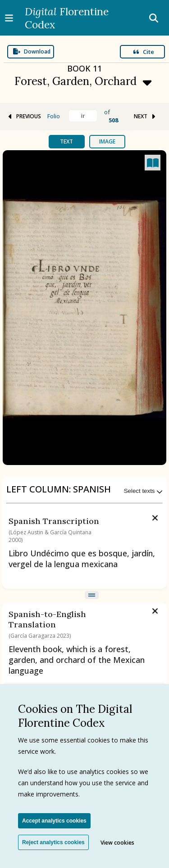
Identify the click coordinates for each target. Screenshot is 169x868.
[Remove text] (155, 517)
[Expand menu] (85, 81)
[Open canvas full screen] (153, 163)
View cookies (117, 843)
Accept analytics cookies (54, 821)
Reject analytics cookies (53, 842)
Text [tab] (66, 141)
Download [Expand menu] (32, 51)
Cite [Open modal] (144, 52)
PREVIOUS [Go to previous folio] (24, 116)
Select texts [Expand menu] (144, 491)
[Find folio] (83, 116)
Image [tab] (107, 141)
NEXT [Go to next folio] (145, 116)
